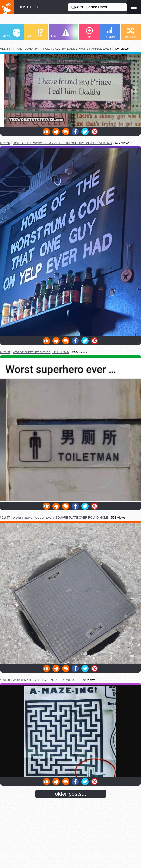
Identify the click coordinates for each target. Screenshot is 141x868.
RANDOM (131, 33)
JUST (30, 7)
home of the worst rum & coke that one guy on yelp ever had (62, 143)
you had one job (64, 680)
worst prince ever (95, 49)
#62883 (5, 352)
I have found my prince (31, 49)
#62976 (5, 143)
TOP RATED (89, 33)
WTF (35, 33)
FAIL (60, 33)
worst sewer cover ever (33, 518)
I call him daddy (64, 49)
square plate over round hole (82, 518)
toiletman (61, 352)
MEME (11, 33)
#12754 (5, 49)
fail (45, 680)
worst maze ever (27, 680)
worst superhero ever (32, 352)
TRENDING (110, 33)
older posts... (71, 794)
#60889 (5, 680)
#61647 (5, 518)
